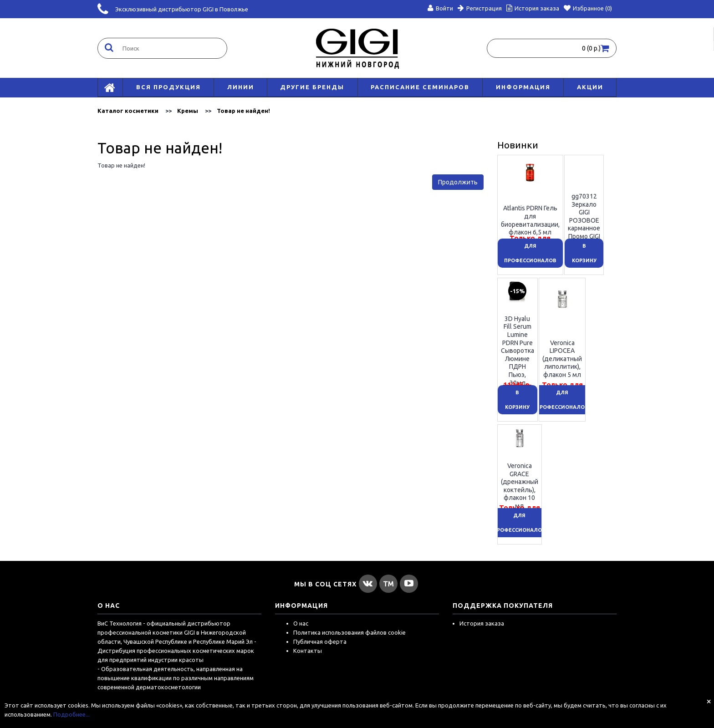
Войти (440, 8)
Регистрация (480, 8)
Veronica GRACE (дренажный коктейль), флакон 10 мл (520, 486)
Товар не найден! (243, 111)
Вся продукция (168, 87)
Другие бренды (312, 87)
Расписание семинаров (420, 87)
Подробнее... (71, 714)
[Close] (709, 701)
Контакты (308, 651)
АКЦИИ (590, 87)
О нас (301, 623)
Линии (241, 87)
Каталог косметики (128, 111)
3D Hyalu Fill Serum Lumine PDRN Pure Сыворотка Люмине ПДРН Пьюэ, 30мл (518, 350)
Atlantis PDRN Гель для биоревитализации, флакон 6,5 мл (530, 220)
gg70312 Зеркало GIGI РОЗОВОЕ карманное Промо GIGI (584, 216)
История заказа (482, 623)
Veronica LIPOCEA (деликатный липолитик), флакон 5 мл (562, 358)
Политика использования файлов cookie (349, 632)
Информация (523, 87)
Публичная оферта (320, 641)
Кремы (188, 111)
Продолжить (458, 182)
